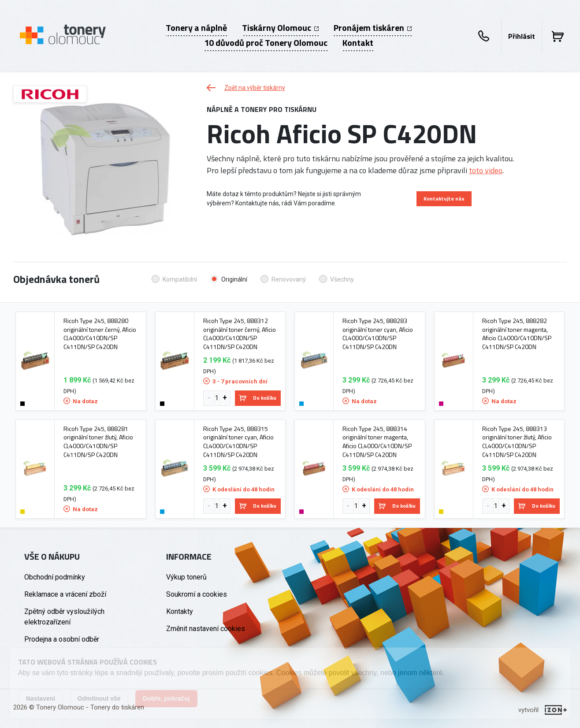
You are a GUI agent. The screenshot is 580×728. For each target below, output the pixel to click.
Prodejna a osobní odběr (62, 639)
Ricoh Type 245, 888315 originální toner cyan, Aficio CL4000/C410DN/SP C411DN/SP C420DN (238, 442)
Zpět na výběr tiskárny (246, 88)
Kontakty (180, 611)
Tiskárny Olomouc (280, 28)
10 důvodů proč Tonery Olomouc (266, 43)
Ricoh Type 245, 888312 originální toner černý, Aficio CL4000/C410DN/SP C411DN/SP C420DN (240, 334)
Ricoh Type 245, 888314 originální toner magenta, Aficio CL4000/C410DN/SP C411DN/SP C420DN (377, 442)
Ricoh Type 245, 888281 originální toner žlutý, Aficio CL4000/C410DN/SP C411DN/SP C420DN (98, 442)
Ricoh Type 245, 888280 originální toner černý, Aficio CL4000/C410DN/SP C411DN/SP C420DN (100, 334)
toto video (486, 170)
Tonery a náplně (196, 28)
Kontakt (358, 43)
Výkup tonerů (186, 577)
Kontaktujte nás (444, 199)
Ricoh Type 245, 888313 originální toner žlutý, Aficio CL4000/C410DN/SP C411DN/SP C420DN (517, 442)
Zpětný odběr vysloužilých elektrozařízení (64, 617)
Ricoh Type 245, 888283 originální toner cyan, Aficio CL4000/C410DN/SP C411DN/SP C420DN (378, 334)
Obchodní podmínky (55, 577)
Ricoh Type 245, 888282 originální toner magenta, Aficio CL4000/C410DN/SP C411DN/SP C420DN (517, 334)
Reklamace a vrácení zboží (65, 594)
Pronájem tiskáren (373, 28)
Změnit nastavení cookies (206, 629)
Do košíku (258, 398)
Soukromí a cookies (197, 594)
